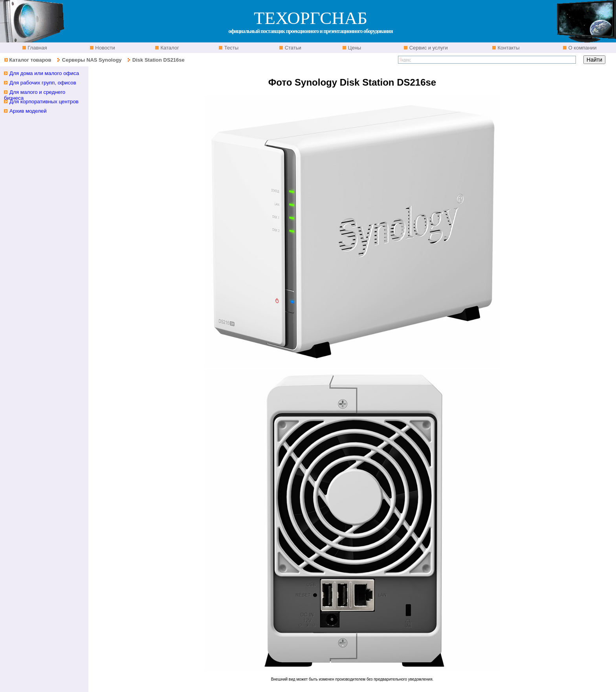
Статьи (292, 48)
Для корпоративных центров (44, 102)
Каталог (169, 48)
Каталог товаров (30, 60)
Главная (37, 48)
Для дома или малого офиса (44, 73)
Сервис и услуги (428, 48)
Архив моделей (28, 111)
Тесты (231, 48)
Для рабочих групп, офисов (43, 83)
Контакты (508, 48)
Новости (104, 48)
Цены (354, 48)
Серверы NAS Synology (93, 60)
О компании (582, 48)
